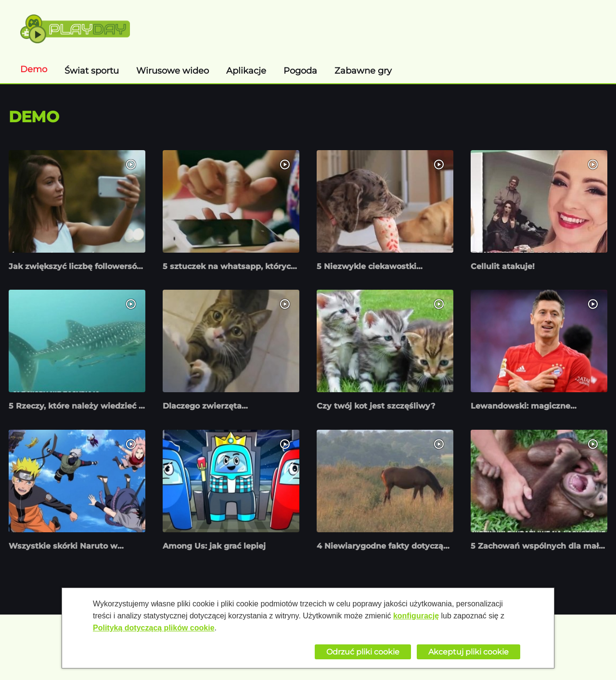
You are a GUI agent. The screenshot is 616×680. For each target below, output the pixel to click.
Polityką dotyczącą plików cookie (154, 628)
